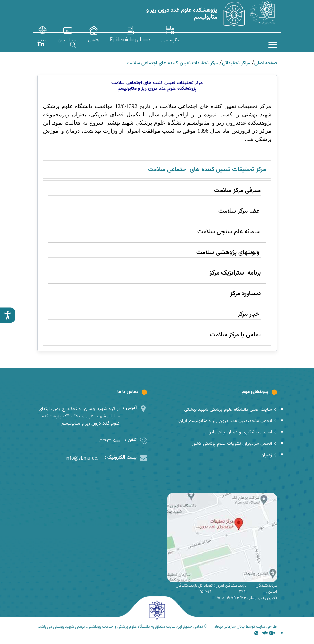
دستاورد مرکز (245, 294)
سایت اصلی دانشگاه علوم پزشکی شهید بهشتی (230, 410)
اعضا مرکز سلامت (240, 211)
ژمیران (269, 455)
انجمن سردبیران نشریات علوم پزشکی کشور (234, 444)
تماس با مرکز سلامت (235, 335)
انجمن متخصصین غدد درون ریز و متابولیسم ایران (228, 421)
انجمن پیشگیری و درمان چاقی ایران (241, 432)
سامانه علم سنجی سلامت (229, 232)
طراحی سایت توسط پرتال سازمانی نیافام (245, 627)
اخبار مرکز (249, 314)
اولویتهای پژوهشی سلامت (229, 252)
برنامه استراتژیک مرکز (235, 273)
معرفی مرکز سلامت (237, 190)
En (41, 45)
